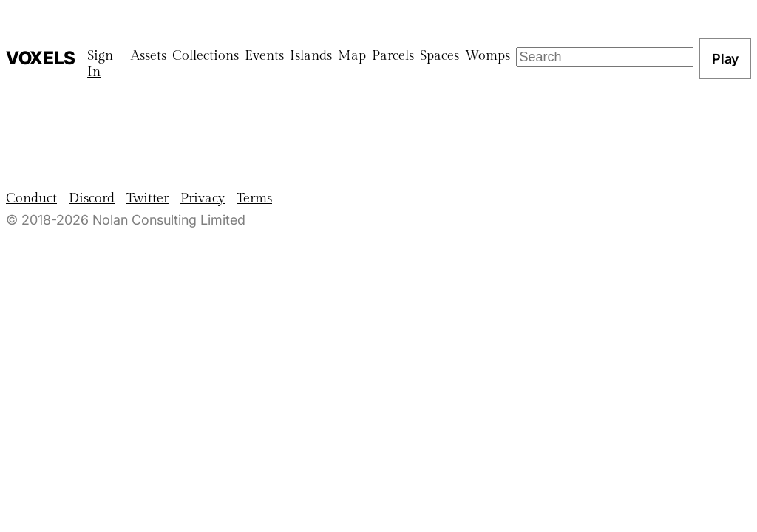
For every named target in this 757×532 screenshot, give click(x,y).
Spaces (439, 56)
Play (725, 59)
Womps (488, 56)
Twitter (147, 198)
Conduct (31, 198)
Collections (206, 56)
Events (264, 56)
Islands (311, 56)
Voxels (41, 58)
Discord (92, 198)
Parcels (393, 56)
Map (352, 56)
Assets (149, 56)
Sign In (100, 64)
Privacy (203, 198)
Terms (254, 198)
